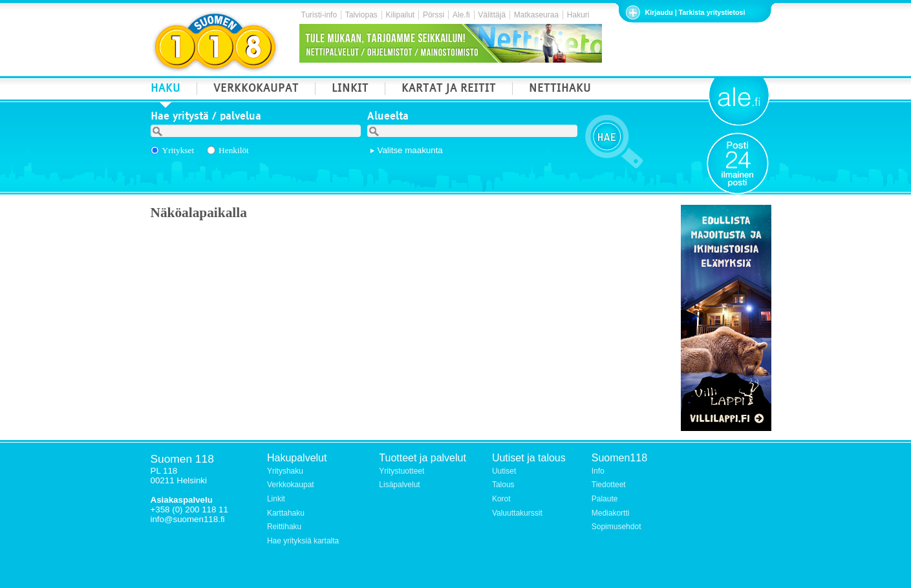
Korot (501, 499)
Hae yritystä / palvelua (206, 118)
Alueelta (388, 118)
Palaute (605, 499)
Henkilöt (234, 150)
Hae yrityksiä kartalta (303, 541)
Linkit (276, 499)
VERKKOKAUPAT (256, 89)
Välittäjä (492, 15)
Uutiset (504, 471)
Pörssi (434, 15)
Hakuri (578, 15)
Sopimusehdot (616, 527)
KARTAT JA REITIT (449, 89)
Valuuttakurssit (517, 513)
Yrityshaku (285, 471)
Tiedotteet (609, 485)
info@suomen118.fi (188, 519)
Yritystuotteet (402, 471)
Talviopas (361, 15)
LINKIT (350, 89)
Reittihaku (284, 527)
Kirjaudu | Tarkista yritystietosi (695, 12)
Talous (503, 485)
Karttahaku (286, 513)
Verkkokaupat (291, 485)
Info (598, 471)
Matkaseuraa (536, 15)
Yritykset (178, 150)
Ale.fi (461, 15)
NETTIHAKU (560, 89)
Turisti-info (319, 15)
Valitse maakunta (410, 150)
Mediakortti (611, 513)
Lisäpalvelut (399, 485)
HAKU (166, 89)
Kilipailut (401, 15)
